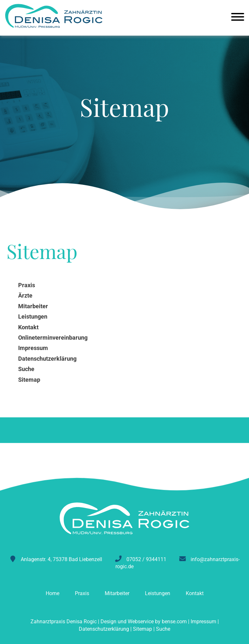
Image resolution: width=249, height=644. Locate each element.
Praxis (82, 593)
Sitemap (142, 629)
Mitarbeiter (117, 593)
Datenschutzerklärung (104, 629)
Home (53, 593)
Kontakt (195, 593)
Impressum (203, 621)
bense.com (174, 621)
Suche (163, 629)
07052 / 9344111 (146, 559)
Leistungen (158, 593)
